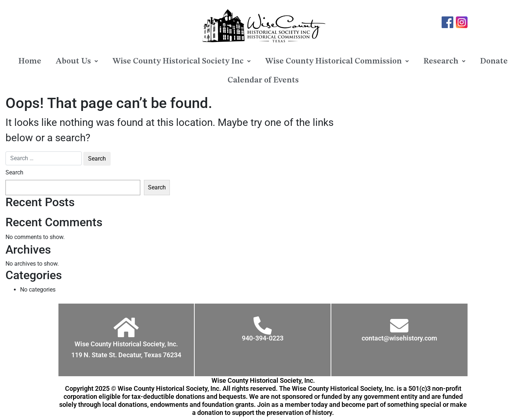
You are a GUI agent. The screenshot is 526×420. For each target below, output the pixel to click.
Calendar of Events (263, 80)
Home (30, 61)
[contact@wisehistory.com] (399, 325)
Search (14, 172)
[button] (77, 61)
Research (444, 61)
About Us (77, 61)
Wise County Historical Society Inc (182, 61)
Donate (494, 61)
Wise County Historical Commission (337, 61)
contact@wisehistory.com (399, 338)
